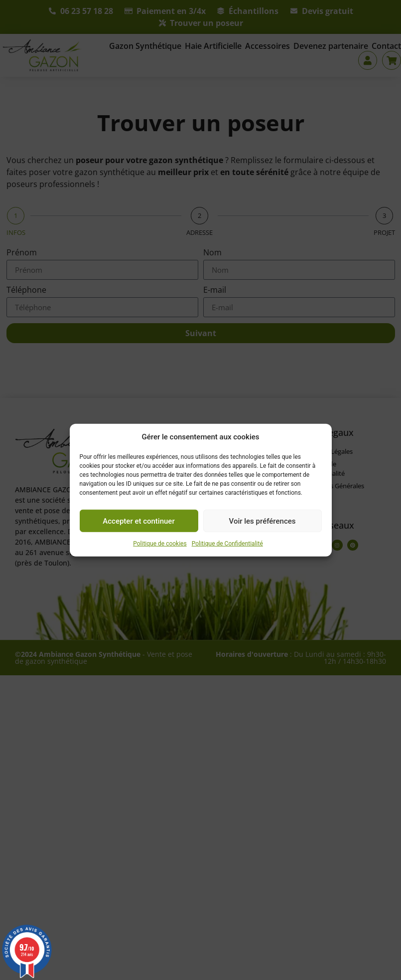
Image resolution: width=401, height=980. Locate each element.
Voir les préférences (263, 521)
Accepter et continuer (138, 521)
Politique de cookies (160, 544)
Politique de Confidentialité (227, 544)
